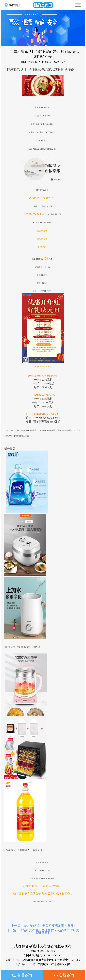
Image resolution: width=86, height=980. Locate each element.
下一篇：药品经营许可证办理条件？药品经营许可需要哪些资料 (43, 931)
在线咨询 (64, 975)
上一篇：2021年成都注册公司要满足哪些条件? (43, 926)
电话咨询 (22, 975)
